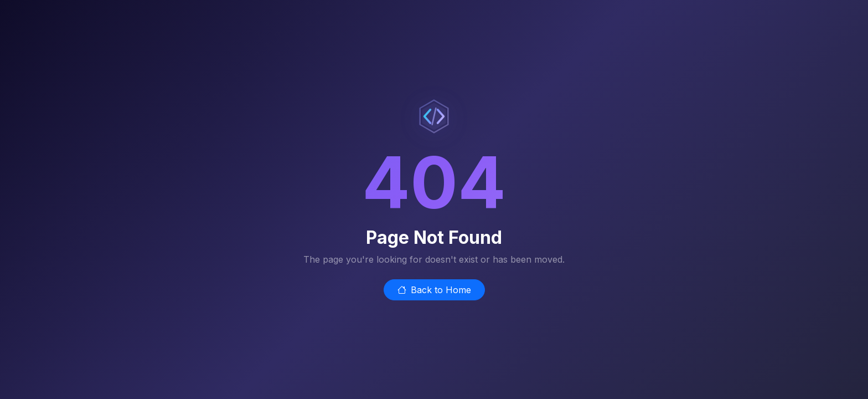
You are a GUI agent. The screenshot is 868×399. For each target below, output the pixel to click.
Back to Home (434, 290)
